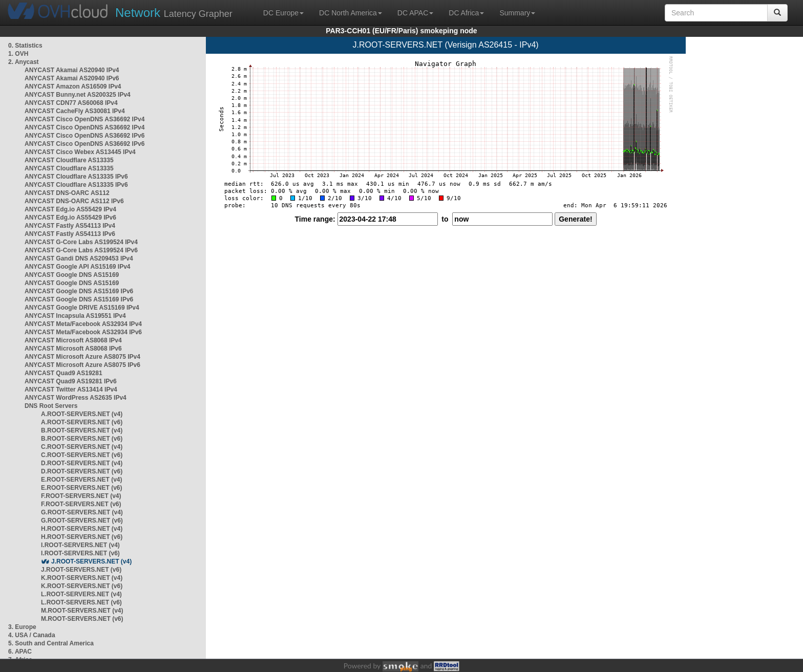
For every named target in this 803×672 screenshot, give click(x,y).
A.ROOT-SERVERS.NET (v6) (82, 422)
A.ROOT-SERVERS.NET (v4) (82, 414)
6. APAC (20, 652)
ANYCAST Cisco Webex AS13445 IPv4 (80, 152)
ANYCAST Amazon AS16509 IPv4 (73, 86)
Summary (517, 13)
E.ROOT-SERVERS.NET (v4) (81, 480)
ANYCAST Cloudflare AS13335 (69, 160)
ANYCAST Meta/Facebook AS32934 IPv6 (83, 332)
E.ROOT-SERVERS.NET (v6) (81, 488)
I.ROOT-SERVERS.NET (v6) (80, 553)
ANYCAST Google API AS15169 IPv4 (78, 267)
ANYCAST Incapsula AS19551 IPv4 (75, 316)
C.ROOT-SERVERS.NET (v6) (82, 455)
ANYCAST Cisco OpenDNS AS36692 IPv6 (84, 136)
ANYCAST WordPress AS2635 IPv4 (76, 398)
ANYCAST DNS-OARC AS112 (67, 193)
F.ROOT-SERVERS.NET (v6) (81, 504)
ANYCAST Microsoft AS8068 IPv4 (73, 340)
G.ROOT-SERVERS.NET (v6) (82, 521)
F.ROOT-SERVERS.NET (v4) (81, 496)
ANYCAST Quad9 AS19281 (64, 373)
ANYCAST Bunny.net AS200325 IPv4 (78, 95)
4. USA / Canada (32, 635)
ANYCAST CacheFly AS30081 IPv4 (75, 111)
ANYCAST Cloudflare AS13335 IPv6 (76, 177)
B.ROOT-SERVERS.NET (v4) (82, 430)
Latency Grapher (174, 13)
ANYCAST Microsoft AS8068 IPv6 (73, 349)
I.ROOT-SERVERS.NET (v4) (80, 545)
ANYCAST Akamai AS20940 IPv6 (72, 78)
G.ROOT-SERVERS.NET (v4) (82, 512)
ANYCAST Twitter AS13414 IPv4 (71, 389)
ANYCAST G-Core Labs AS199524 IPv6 (81, 250)
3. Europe (22, 627)
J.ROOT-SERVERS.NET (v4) (91, 561)
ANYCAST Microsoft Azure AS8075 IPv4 (82, 357)
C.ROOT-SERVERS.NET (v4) (82, 447)
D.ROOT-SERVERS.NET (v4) (82, 463)
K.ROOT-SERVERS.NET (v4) (82, 578)
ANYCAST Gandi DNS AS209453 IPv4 (79, 258)
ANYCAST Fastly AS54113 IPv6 (70, 234)
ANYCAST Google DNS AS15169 (72, 275)
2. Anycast (24, 62)
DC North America (351, 13)
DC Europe (283, 13)
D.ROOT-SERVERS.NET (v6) (82, 471)
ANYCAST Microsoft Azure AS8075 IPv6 (82, 365)
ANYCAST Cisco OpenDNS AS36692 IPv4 (84, 119)
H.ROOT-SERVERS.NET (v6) (82, 537)
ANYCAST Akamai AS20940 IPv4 (72, 70)
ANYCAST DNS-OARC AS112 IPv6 (74, 201)
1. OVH (18, 54)
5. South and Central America (51, 643)
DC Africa (466, 13)
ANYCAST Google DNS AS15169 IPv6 (79, 291)
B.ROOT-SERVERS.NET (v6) (82, 439)
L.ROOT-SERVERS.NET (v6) (81, 602)
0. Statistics (25, 46)
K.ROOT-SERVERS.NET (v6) (82, 586)
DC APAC (415, 13)
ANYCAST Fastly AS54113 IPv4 (70, 226)
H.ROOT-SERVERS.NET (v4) (82, 529)
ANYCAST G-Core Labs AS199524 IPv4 (81, 242)
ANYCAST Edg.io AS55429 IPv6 (70, 218)
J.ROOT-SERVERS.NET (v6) (81, 570)
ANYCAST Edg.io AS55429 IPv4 (70, 209)
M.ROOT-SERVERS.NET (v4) (82, 611)
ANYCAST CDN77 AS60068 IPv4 (71, 103)
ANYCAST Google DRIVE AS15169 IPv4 (82, 308)
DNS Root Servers (51, 406)
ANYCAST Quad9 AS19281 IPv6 (71, 381)
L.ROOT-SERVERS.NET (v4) (81, 594)
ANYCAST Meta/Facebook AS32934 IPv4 (83, 324)
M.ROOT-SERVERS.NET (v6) (82, 619)
